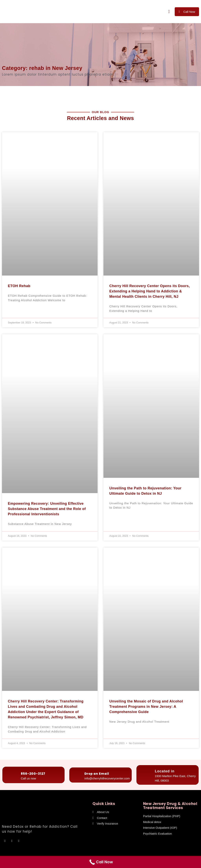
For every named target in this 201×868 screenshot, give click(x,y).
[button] (169, 12)
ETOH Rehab (19, 286)
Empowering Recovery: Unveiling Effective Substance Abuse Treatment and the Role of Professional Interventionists (47, 509)
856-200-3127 (33, 774)
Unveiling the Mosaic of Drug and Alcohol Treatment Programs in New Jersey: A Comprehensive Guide (146, 707)
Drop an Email (97, 774)
